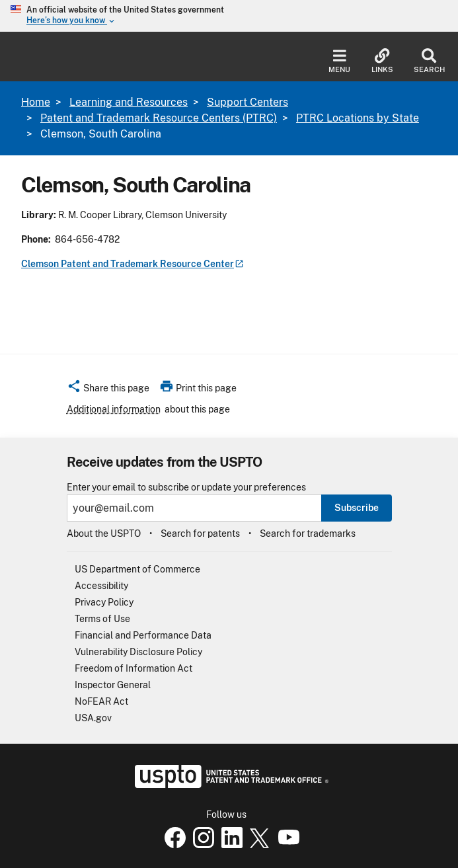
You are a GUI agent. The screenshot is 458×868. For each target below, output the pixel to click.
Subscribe (357, 508)
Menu (339, 61)
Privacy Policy (104, 602)
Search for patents (200, 533)
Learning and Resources (129, 102)
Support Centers (248, 102)
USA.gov (93, 718)
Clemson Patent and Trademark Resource (133, 264)
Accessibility (101, 586)
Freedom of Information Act (134, 668)
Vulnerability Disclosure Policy (138, 652)
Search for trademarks (308, 533)
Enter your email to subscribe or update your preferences (186, 488)
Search (429, 61)
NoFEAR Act (101, 701)
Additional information (114, 409)
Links (382, 61)
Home (36, 102)
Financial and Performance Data (143, 635)
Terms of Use (102, 619)
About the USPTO (104, 533)
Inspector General (113, 685)
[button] (108, 390)
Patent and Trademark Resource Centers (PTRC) (159, 118)
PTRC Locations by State (358, 118)
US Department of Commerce (137, 569)
